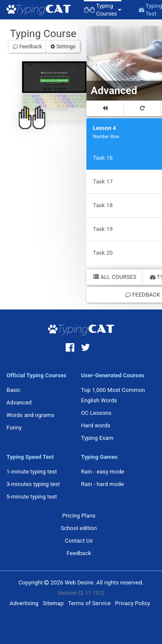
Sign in (59, 82)
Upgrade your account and (53, 79)
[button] (103, 10)
